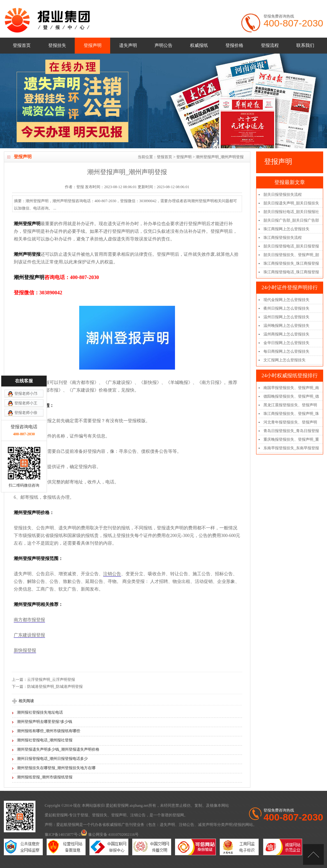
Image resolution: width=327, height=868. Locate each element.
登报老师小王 (26, 344)
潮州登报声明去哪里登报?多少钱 (45, 722)
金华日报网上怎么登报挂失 (286, 343)
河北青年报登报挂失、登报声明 (290, 422)
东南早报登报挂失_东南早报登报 (291, 448)
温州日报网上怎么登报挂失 (286, 317)
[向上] (313, 854)
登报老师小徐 (26, 354)
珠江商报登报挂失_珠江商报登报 (291, 263)
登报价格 (234, 45)
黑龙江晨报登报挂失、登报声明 (290, 405)
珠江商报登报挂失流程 (283, 238)
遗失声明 (128, 45)
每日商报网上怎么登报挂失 (286, 351)
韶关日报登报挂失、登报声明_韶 (291, 255)
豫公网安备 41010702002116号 (110, 835)
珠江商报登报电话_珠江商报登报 (291, 272)
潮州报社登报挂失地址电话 (40, 712)
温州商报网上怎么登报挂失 (286, 334)
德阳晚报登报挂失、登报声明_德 (291, 396)
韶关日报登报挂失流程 (283, 195)
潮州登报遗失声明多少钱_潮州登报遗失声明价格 (58, 749)
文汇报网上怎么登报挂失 (285, 360)
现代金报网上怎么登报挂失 (286, 300)
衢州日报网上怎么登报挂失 (286, 308)
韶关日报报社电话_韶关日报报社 (291, 212)
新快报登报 (25, 650)
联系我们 (305, 45)
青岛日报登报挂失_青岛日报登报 (291, 431)
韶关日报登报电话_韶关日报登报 (291, 246)
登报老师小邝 (26, 335)
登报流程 (270, 45)
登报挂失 (57, 45)
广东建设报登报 (29, 635)
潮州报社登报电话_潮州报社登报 (45, 740)
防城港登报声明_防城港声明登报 (55, 687)
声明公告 (163, 45)
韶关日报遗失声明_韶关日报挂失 (291, 203)
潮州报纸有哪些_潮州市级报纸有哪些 (49, 731)
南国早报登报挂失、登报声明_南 (291, 388)
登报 (84, 815)
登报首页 (22, 45)
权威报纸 (199, 45)
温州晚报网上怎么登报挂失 (286, 326)
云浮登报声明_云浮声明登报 (51, 680)
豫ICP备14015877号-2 (63, 835)
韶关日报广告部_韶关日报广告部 (291, 220)
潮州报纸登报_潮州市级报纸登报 (45, 777)
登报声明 (93, 45)
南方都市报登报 (29, 620)
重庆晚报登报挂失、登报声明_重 (291, 439)
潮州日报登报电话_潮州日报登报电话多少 (52, 759)
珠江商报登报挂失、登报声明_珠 (291, 414)
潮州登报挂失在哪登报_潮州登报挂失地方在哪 (56, 768)
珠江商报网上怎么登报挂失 (286, 229)
